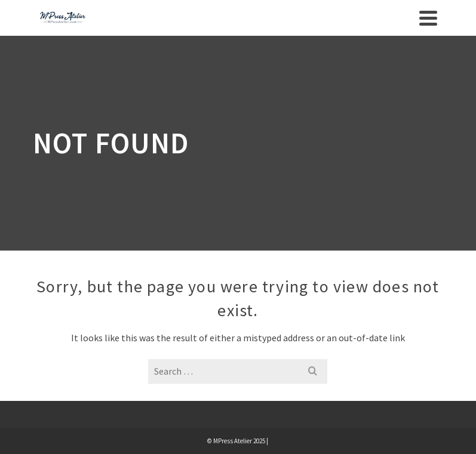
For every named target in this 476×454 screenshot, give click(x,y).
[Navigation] (428, 18)
